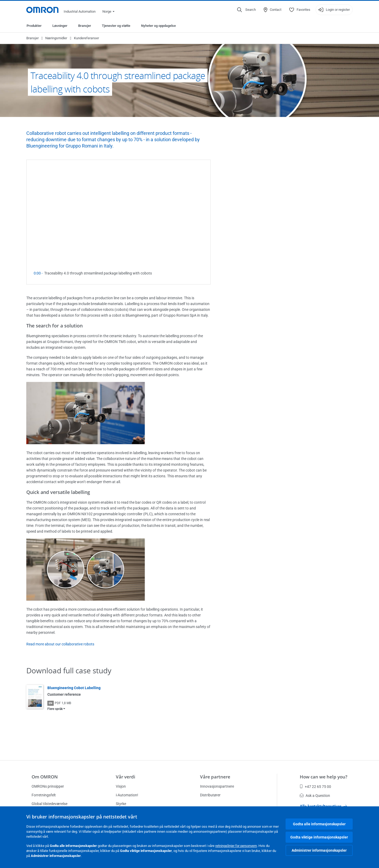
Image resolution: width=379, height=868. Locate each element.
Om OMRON (45, 777)
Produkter (34, 26)
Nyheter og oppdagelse (158, 26)
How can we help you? (324, 777)
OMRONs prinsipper (48, 786)
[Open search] (246, 10)
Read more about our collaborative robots (60, 644)
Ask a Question (315, 796)
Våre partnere (215, 777)
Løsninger (60, 26)
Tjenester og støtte (116, 26)
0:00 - (39, 273)
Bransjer (85, 26)
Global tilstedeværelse (49, 804)
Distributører (210, 795)
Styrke (121, 804)
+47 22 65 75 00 (315, 787)
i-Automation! (127, 795)
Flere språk (55, 709)
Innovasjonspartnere (217, 786)
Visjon (121, 786)
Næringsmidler (56, 38)
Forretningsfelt (44, 795)
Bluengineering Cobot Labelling (74, 688)
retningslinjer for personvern (236, 846)
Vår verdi (126, 777)
